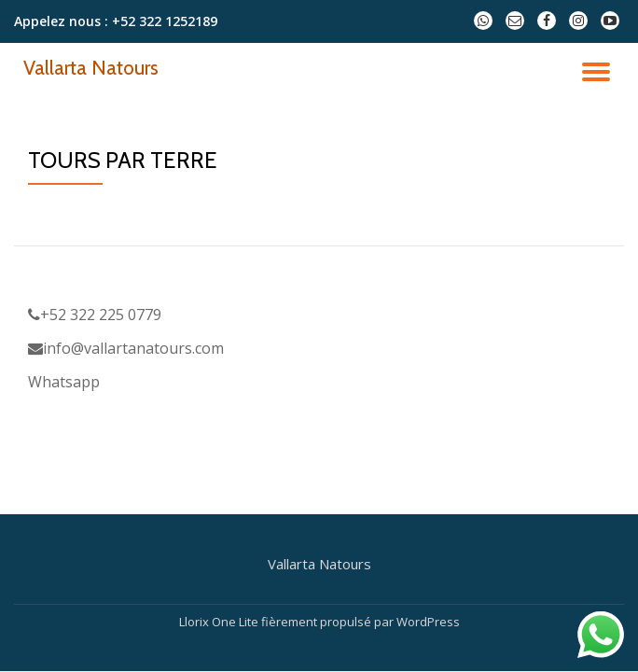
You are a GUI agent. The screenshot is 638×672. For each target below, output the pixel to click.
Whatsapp (64, 382)
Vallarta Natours (91, 67)
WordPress (428, 622)
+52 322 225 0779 (95, 315)
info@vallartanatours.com (126, 348)
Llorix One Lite (220, 622)
